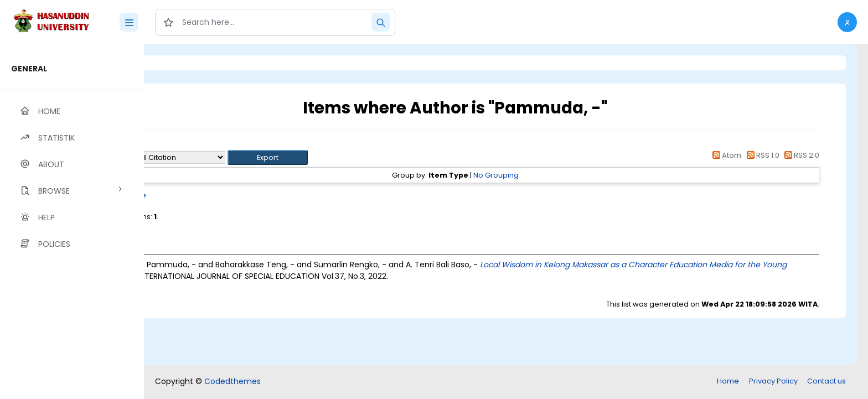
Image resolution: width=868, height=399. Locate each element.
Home (728, 381)
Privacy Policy (773, 381)
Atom (725, 155)
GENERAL (29, 69)
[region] (72, 222)
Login (191, 63)
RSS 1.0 (761, 155)
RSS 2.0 (800, 155)
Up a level (204, 145)
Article (226, 195)
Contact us (826, 381)
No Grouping (541, 175)
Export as (198, 157)
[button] (847, 22)
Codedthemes (232, 381)
